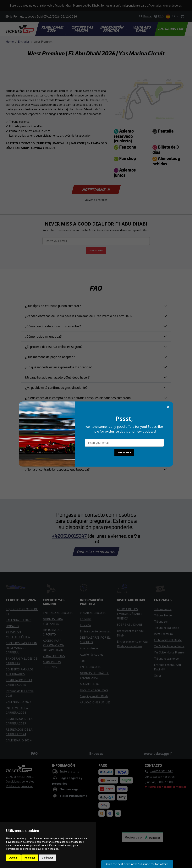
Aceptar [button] (13, 858)
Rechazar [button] (30, 858)
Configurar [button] (47, 858)
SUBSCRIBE (124, 452)
